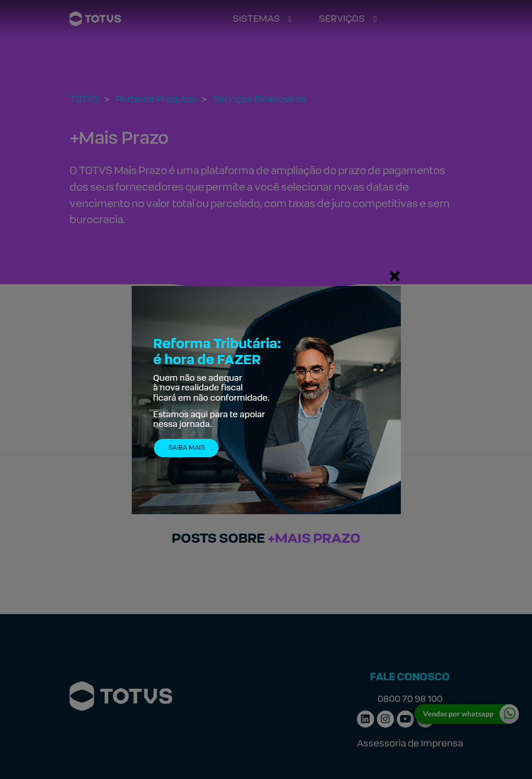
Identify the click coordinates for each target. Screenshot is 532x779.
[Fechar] (395, 276)
